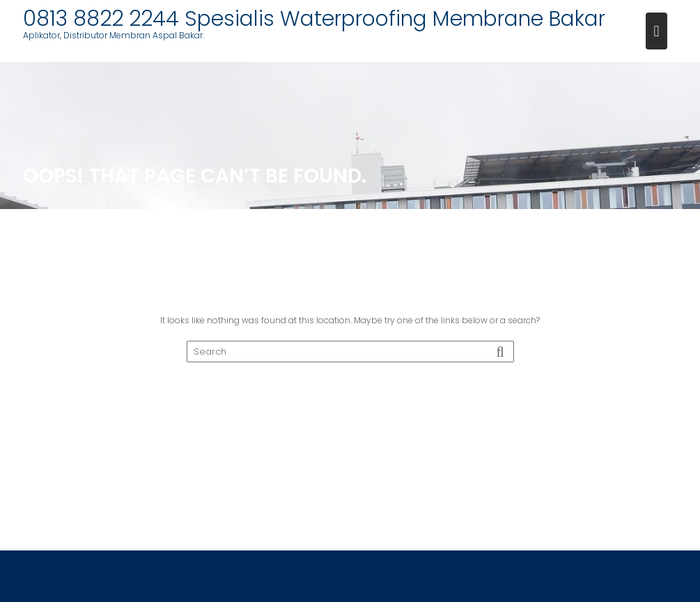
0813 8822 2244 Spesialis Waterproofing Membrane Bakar (314, 19)
